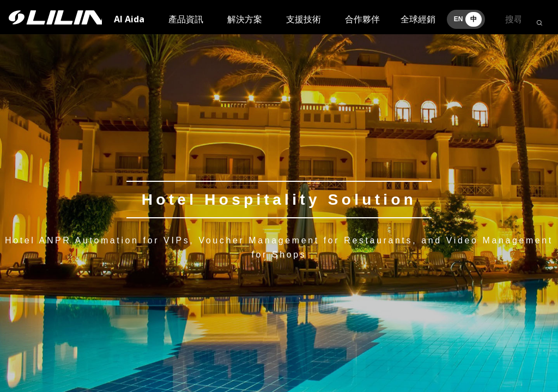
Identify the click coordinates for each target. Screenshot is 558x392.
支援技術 (304, 19)
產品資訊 (186, 19)
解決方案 (245, 19)
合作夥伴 (362, 19)
